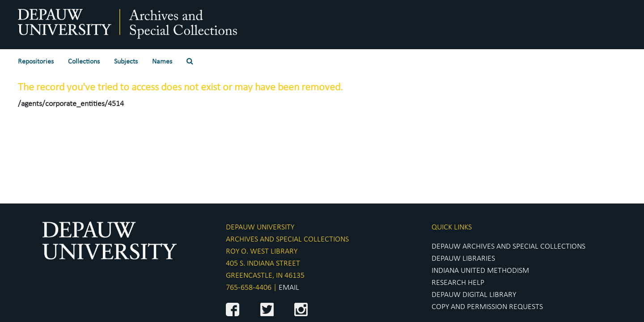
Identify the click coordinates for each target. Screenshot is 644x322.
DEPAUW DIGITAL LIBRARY (474, 295)
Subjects (126, 62)
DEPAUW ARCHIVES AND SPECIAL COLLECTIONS (508, 247)
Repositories (36, 62)
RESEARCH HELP (458, 283)
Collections (84, 62)
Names (162, 62)
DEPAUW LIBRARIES (463, 259)
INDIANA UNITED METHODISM (480, 271)
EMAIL (289, 288)
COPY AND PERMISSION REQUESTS (487, 307)
